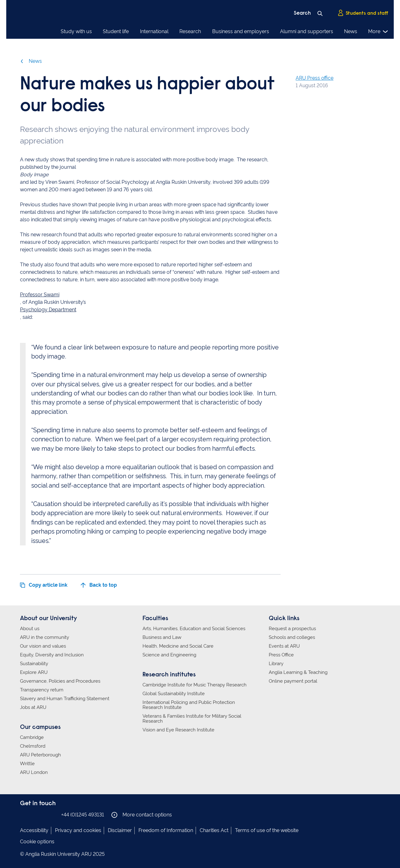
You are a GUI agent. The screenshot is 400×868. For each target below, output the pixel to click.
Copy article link (44, 585)
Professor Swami (40, 295)
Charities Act (214, 830)
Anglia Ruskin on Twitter (43, 814)
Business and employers (241, 31)
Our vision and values (43, 646)
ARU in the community (45, 637)
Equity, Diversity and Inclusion (52, 655)
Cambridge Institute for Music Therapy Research (195, 685)
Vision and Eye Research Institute (178, 730)
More (378, 32)
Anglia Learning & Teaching (298, 672)
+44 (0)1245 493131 (83, 815)
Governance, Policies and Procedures (60, 681)
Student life (116, 31)
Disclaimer (120, 830)
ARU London (34, 772)
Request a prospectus (292, 629)
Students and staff (363, 13)
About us (30, 629)
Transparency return (42, 690)
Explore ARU (34, 672)
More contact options (142, 815)
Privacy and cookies (78, 830)
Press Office (281, 655)
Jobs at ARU (33, 707)
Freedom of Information (166, 830)
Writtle (27, 764)
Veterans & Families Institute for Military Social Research (192, 719)
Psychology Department (48, 310)
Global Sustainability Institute (174, 694)
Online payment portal (293, 681)
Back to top (99, 585)
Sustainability (34, 664)
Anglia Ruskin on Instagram (33, 814)
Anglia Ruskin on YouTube (52, 814)
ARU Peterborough (40, 755)
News (351, 31)
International (154, 31)
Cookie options (37, 842)
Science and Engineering (169, 655)
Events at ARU (284, 646)
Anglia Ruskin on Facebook (24, 814)
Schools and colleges (292, 637)
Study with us (76, 31)
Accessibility (34, 830)
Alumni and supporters (307, 31)
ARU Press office (315, 78)
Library (276, 664)
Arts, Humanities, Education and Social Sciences (194, 629)
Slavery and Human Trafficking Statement (65, 699)
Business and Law (162, 637)
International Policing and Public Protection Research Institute (189, 705)
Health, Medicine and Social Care (178, 646)
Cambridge (32, 737)
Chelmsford (33, 746)
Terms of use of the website (267, 830)
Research (190, 31)
